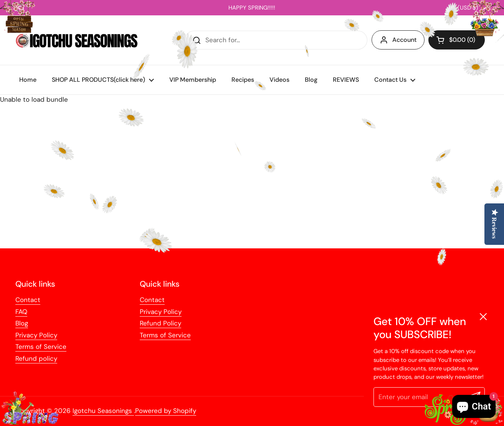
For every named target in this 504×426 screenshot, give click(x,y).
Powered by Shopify (166, 411)
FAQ (21, 312)
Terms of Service (41, 347)
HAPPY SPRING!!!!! (252, 8)
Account (398, 40)
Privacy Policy (36, 335)
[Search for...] (276, 40)
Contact (28, 300)
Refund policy (36, 358)
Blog (22, 323)
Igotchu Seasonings (103, 411)
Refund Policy (160, 323)
